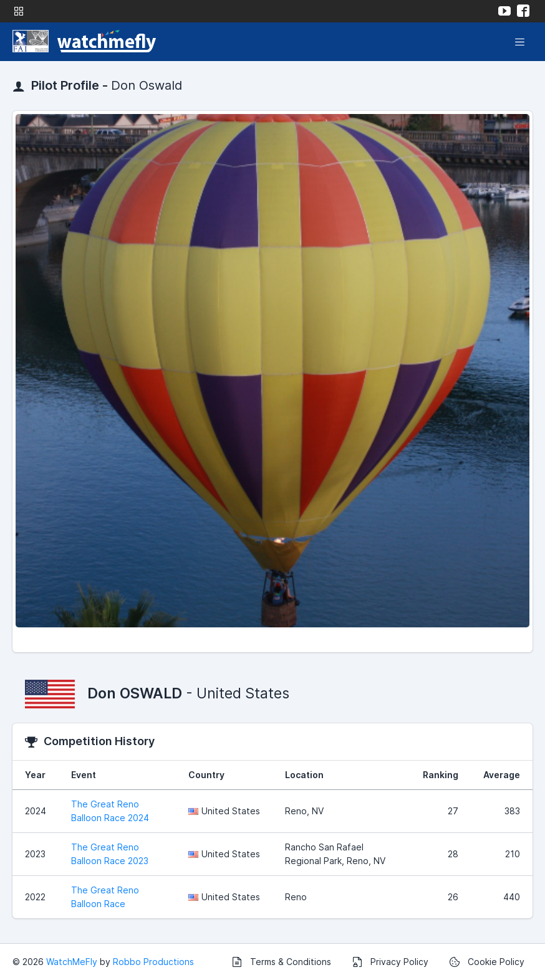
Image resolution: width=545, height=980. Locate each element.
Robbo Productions (153, 962)
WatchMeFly (72, 962)
